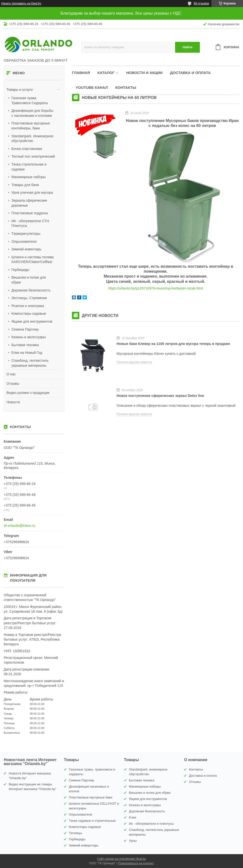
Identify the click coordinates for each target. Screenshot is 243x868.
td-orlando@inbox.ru (19, 526)
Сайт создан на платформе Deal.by (122, 859)
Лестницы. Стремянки (29, 298)
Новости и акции (144, 73)
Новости (13, 402)
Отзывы (13, 384)
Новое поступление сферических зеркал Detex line (160, 396)
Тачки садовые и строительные (92, 821)
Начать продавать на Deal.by (21, 3)
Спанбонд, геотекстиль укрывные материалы (30, 363)
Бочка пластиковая (27, 149)
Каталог (106, 73)
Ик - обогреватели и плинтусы (151, 824)
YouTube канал (92, 87)
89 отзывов (201, 3)
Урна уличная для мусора (32, 193)
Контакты (126, 87)
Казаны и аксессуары (29, 337)
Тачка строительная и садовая (29, 167)
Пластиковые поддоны (30, 213)
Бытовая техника (25, 345)
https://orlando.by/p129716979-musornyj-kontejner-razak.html (155, 288)
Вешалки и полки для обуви (29, 280)
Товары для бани (25, 185)
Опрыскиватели (24, 241)
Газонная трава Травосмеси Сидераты (30, 100)
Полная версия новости (134, 362)
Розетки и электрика (28, 306)
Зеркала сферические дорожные (29, 203)
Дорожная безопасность (31, 290)
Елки (133, 817)
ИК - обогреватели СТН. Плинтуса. (31, 223)
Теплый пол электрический (33, 156)
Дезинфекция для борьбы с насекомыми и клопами (32, 113)
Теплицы (76, 833)
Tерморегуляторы (26, 234)
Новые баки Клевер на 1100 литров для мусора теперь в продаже (173, 344)
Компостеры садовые (29, 313)
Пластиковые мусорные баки (91, 797)
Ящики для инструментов (32, 321)
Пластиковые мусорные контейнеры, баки (31, 126)
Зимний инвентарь (26, 249)
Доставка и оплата (190, 73)
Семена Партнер (25, 329)
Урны (133, 841)
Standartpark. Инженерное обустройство (32, 139)
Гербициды (20, 270)
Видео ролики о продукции (28, 393)
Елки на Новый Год (27, 353)
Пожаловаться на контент (136, 863)
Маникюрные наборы (29, 177)
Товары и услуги (20, 90)
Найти (187, 47)
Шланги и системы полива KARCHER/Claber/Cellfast (33, 260)
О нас (11, 374)
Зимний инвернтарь (84, 845)
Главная (81, 73)
